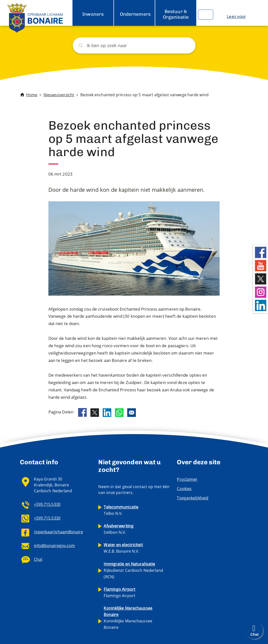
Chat (38, 559)
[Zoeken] (134, 45)
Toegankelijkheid (193, 498)
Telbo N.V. (121, 510)
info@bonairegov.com (55, 546)
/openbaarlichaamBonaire (58, 532)
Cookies (184, 489)
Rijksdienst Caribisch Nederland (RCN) (133, 570)
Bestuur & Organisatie (176, 14)
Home (32, 95)
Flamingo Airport (120, 592)
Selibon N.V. (119, 529)
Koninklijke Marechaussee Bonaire (128, 618)
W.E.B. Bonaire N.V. (123, 548)
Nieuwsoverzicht (59, 95)
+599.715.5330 (47, 504)
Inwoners (93, 14)
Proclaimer (187, 479)
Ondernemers (135, 14)
